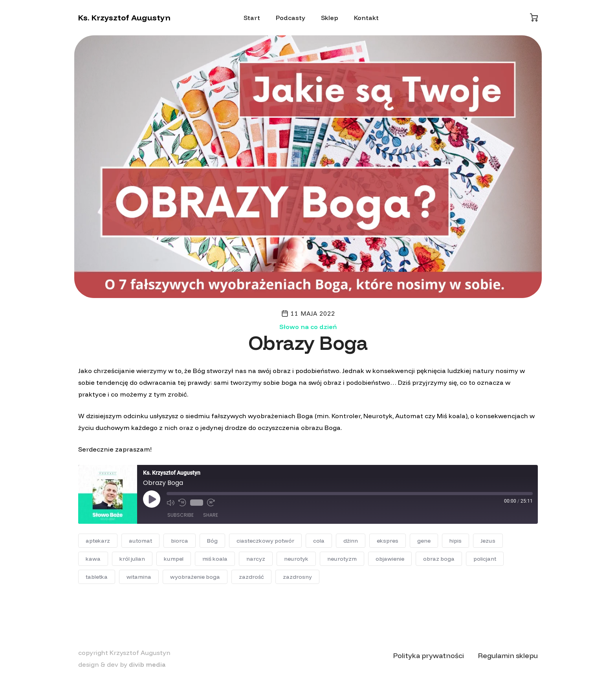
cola (319, 541)
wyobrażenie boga (195, 577)
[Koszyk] (534, 17)
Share (211, 515)
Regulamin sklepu (508, 656)
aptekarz (98, 541)
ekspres (388, 541)
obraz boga (439, 559)
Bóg (212, 541)
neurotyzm (342, 559)
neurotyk (296, 559)
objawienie (390, 559)
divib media (147, 664)
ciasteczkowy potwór (265, 541)
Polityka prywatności (429, 656)
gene (424, 541)
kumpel (174, 559)
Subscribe (181, 515)
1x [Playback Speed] (197, 503)
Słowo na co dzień (308, 327)
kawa (93, 559)
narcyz (256, 559)
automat (140, 541)
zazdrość (251, 577)
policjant (485, 559)
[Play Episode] (152, 499)
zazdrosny (297, 577)
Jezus (488, 541)
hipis (456, 541)
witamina (139, 577)
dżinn (351, 541)
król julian (132, 559)
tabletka (97, 577)
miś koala (215, 559)
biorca (180, 541)
